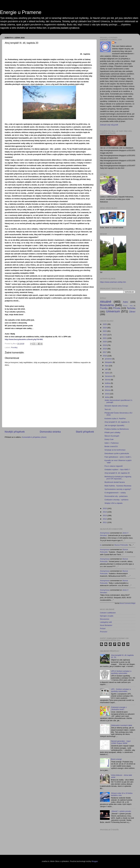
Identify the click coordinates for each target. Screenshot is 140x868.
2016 (105, 356)
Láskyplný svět (106, 622)
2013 (105, 515)
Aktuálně (106, 302)
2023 (105, 331)
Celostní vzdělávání (108, 613)
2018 (105, 349)
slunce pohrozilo (121, 545)
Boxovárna (107, 305)
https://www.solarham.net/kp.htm (113, 282)
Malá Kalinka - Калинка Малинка (118, 486)
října (107, 366)
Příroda (117, 308)
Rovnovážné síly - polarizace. (116, 496)
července (109, 376)
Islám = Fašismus (112, 443)
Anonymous (105, 533)
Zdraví (132, 312)
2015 (105, 508)
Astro (125, 302)
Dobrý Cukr (109, 439)
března (108, 390)
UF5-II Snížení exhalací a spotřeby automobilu (121, 672)
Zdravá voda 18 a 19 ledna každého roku (122, 794)
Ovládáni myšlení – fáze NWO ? (117, 470)
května (108, 383)
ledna (107, 397)
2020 (105, 342)
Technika (131, 308)
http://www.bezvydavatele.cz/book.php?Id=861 (24, 339)
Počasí (103, 628)
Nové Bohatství (106, 625)
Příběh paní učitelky (112, 432)
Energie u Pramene (21, 12)
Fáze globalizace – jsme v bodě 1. (118, 457)
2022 (105, 335)
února (107, 394)
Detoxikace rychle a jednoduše (117, 453)
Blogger (95, 861)
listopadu (109, 362)
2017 (105, 352)
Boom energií (116, 759)
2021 (105, 338)
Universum (113, 311)
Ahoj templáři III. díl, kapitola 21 (117, 422)
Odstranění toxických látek (121, 725)
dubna (108, 387)
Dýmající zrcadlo (107, 616)
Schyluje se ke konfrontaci (115, 450)
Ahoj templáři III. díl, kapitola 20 (117, 473)
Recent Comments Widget (128, 603)
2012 (105, 519)
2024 (105, 328)
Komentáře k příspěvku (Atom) (34, 437)
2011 (105, 522)
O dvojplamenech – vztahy (115, 493)
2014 (105, 512)
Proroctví (104, 632)
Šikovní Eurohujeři (112, 436)
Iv (115, 43)
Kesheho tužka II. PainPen (115, 419)
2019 (105, 345)
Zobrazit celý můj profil (109, 125)
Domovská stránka (50, 432)
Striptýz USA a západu (114, 503)
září (107, 369)
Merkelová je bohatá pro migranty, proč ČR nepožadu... (118, 478)
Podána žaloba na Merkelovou (117, 429)
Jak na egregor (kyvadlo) (114, 425)
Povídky (14, 347)
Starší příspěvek (85, 432)
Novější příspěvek (15, 432)
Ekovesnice (105, 619)
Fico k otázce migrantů (114, 466)
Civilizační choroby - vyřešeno (116, 500)
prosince (109, 359)
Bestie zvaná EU (111, 446)
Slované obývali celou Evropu (116, 406)
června (108, 380)
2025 (105, 324)
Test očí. (108, 409)
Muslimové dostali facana (115, 482)
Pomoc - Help (128, 306)
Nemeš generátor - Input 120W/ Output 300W (121, 742)
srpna (107, 373)
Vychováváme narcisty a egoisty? (118, 489)
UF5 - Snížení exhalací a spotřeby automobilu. (121, 690)
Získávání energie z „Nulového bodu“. (119, 708)
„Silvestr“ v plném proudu (121, 811)
